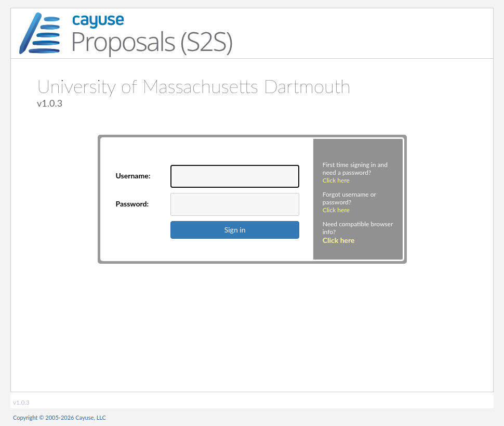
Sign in (235, 230)
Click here (336, 180)
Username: (133, 176)
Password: (132, 204)
